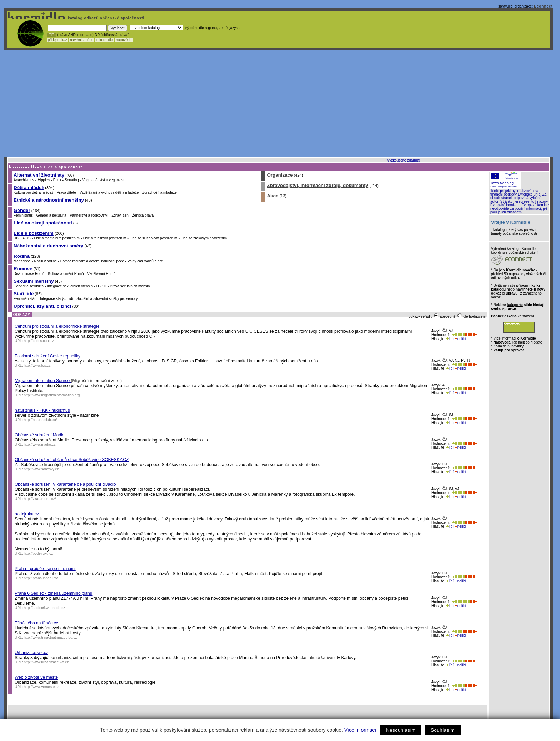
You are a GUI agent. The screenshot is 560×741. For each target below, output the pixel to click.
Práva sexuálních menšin (130, 286)
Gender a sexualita (51, 215)
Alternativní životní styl (40, 175)
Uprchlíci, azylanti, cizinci (42, 306)
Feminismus (23, 215)
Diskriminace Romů (29, 274)
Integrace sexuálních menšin (70, 286)
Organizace (280, 175)
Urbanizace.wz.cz (31, 653)
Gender (22, 210)
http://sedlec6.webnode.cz (45, 608)
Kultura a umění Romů (66, 274)
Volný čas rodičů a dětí (146, 261)
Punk (57, 180)
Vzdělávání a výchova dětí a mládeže (109, 192)
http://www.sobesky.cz (41, 469)
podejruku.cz (27, 514)
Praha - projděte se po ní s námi (45, 569)
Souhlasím (443, 730)
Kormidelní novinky (509, 346)
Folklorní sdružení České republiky (47, 356)
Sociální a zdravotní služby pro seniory (107, 299)
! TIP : (51, 35)
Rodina (22, 256)
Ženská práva (143, 215)
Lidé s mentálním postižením (57, 238)
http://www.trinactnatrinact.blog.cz (51, 638)
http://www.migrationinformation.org (52, 395)
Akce (272, 196)
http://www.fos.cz (37, 365)
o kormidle (105, 40)
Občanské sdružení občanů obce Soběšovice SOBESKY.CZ (72, 460)
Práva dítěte (66, 192)
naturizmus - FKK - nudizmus (42, 410)
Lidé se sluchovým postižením (153, 238)
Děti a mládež (29, 187)
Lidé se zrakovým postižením (204, 238)
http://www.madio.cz (40, 444)
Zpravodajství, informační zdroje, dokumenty (317, 185)
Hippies (44, 180)
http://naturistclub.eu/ (41, 420)
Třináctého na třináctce (36, 623)
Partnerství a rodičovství (89, 215)
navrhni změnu (82, 40)
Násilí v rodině (46, 261)
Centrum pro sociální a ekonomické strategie (57, 326)
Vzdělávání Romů (101, 274)
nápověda (124, 40)
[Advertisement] (279, 104)
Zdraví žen (120, 215)
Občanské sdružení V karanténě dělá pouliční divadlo (65, 484)
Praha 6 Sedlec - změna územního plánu (53, 593)
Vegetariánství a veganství (103, 180)
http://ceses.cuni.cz (39, 341)
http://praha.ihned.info (41, 578)
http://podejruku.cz (39, 554)
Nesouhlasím (401, 730)
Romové (23, 269)
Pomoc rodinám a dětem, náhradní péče (92, 261)
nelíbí (460, 339)
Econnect (543, 6)
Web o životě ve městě (36, 677)
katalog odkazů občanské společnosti (105, 18)
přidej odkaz (57, 40)
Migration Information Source (43, 381)
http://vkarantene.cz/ (40, 499)
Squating (72, 180)
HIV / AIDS (22, 238)
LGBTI (101, 286)
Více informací (360, 730)
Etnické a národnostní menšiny (49, 200)
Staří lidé (24, 294)
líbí (450, 339)
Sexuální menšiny (34, 281)
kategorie (515, 305)
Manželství (22, 261)
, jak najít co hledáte (518, 342)
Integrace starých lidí (56, 299)
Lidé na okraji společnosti (43, 223)
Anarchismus (24, 180)
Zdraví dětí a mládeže (159, 192)
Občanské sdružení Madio (39, 435)
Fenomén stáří (25, 299)
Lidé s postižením (34, 233)
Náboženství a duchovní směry (49, 246)
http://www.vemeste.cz (42, 687)
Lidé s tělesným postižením (105, 238)
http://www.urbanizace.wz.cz (46, 662)
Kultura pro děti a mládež (33, 192)
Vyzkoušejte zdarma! (404, 160)
